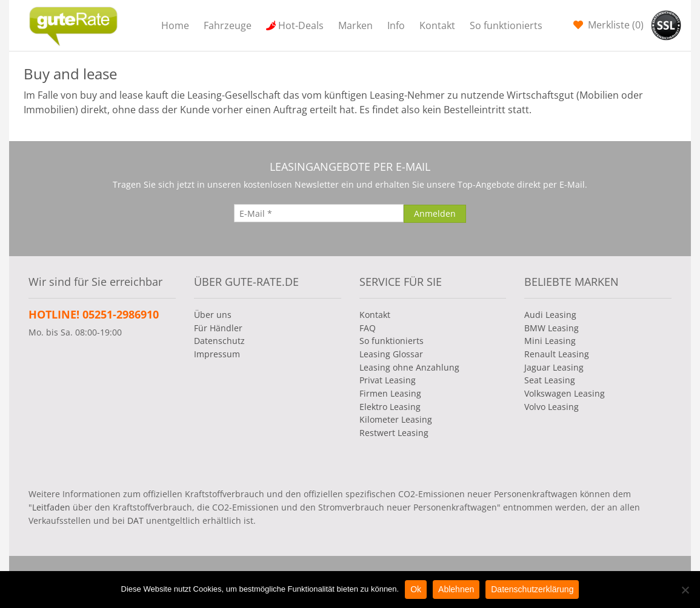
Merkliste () (615, 25)
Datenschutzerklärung (532, 589)
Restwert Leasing (394, 433)
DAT (135, 520)
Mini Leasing (550, 341)
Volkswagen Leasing (565, 393)
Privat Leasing (388, 380)
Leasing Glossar (391, 354)
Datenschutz (219, 341)
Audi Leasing (550, 315)
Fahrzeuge (228, 25)
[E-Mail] (319, 213)
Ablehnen (456, 589)
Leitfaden (51, 507)
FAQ (368, 328)
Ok (416, 589)
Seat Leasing (550, 380)
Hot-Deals (301, 25)
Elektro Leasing (390, 407)
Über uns (213, 315)
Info (396, 25)
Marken (355, 25)
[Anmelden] (435, 214)
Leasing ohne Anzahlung (409, 367)
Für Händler (218, 328)
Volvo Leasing (552, 407)
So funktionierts (506, 25)
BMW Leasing (552, 328)
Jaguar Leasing (554, 367)
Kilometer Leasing (396, 419)
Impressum (217, 354)
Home (175, 25)
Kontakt (437, 25)
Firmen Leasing (390, 393)
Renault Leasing (557, 354)
